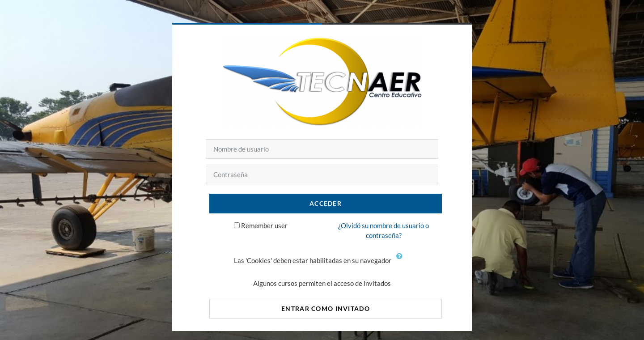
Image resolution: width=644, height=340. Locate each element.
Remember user (264, 225)
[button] (402, 261)
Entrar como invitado (326, 308)
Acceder (326, 203)
